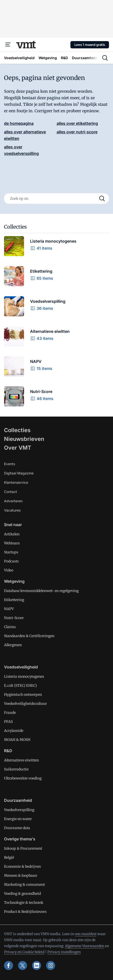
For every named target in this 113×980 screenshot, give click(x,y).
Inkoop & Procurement (23, 848)
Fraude (10, 713)
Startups (11, 552)
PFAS (8, 722)
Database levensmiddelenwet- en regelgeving (41, 591)
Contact (11, 492)
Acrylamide (14, 731)
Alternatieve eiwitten (21, 760)
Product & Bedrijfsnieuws (25, 912)
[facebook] (9, 965)
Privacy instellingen (64, 952)
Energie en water (18, 819)
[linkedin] (37, 965)
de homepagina (19, 123)
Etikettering (14, 600)
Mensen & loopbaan (21, 875)
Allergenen (13, 645)
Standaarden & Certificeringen (29, 636)
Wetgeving (14, 581)
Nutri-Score (14, 618)
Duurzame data (17, 828)
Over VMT (18, 448)
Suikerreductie (16, 769)
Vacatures (12, 510)
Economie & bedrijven (22, 866)
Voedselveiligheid (21, 667)
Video (9, 570)
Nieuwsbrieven (24, 439)
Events (10, 464)
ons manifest (86, 934)
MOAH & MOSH (17, 740)
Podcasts (11, 561)
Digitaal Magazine (19, 473)
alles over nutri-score (77, 132)
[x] (23, 965)
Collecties (17, 430)
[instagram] (51, 965)
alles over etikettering (77, 123)
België (9, 857)
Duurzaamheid (18, 800)
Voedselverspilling (19, 810)
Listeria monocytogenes (24, 676)
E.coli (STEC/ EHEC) (20, 685)
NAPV (9, 609)
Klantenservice (16, 482)
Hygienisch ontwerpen (23, 695)
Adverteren (13, 501)
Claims (10, 627)
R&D (8, 751)
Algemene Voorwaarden (85, 946)
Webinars (12, 543)
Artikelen (12, 534)
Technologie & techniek (24, 903)
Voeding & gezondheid (22, 894)
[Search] (102, 199)
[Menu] (8, 45)
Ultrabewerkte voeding (23, 778)
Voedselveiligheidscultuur (25, 704)
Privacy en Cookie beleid (24, 952)
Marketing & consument (24, 885)
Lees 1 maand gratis (90, 45)
